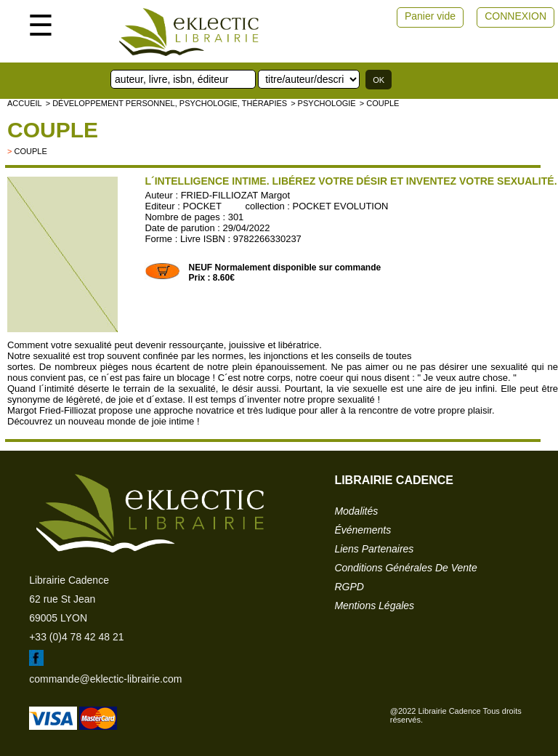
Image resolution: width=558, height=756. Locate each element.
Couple (53, 130)
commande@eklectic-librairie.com (105, 679)
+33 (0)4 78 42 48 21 (76, 637)
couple (30, 151)
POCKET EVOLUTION (341, 206)
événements (363, 530)
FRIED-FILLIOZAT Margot (236, 195)
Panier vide (430, 16)
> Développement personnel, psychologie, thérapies (166, 103)
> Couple (380, 103)
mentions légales (374, 606)
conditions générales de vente (405, 568)
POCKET (202, 206)
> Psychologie (323, 103)
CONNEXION (515, 16)
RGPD (349, 587)
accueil (25, 103)
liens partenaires (374, 549)
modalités (356, 511)
